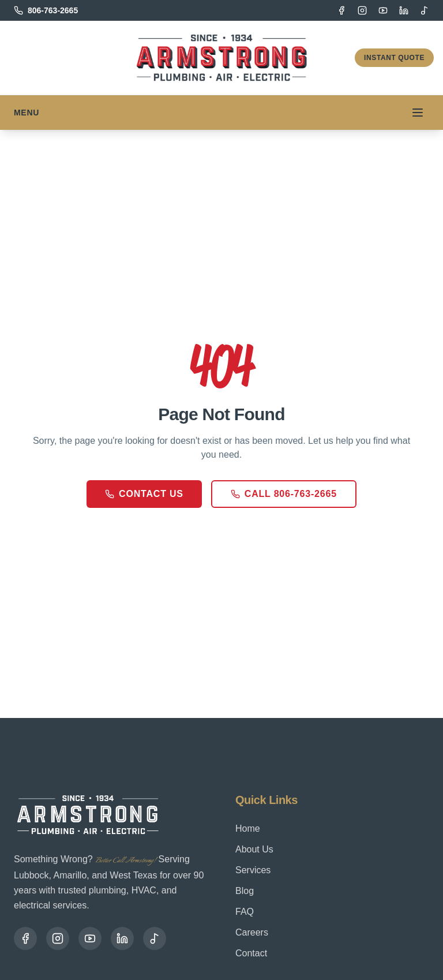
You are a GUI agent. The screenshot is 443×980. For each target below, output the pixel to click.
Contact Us (144, 494)
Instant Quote (394, 58)
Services (253, 870)
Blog (245, 891)
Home (248, 828)
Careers (252, 932)
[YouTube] (383, 10)
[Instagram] (362, 10)
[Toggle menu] (418, 113)
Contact (251, 953)
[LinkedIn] (404, 10)
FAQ (245, 912)
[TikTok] (425, 10)
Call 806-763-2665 (284, 494)
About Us (254, 849)
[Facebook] (341, 10)
